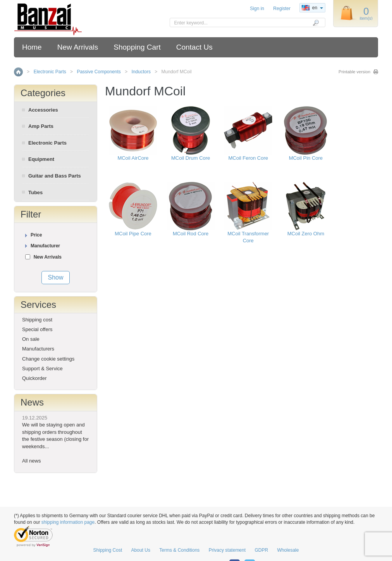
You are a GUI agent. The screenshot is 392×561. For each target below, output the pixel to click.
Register (282, 9)
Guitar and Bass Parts (55, 176)
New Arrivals (78, 47)
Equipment (41, 159)
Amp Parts (41, 126)
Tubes (35, 192)
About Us (141, 550)
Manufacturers (38, 349)
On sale (31, 339)
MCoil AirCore (133, 158)
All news (31, 461)
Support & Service (42, 369)
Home (32, 47)
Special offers (37, 329)
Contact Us (194, 47)
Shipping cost (37, 320)
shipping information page (68, 522)
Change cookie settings (48, 359)
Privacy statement (227, 550)
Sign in (257, 9)
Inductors (141, 72)
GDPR (261, 550)
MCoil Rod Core (191, 234)
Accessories (43, 110)
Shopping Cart (137, 47)
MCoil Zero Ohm (306, 234)
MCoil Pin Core (306, 158)
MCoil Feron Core (248, 158)
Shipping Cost (108, 550)
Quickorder (34, 378)
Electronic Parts (50, 72)
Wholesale (288, 550)
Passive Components (99, 72)
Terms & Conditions (179, 550)
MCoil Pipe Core (133, 234)
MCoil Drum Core (191, 158)
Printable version (354, 72)
